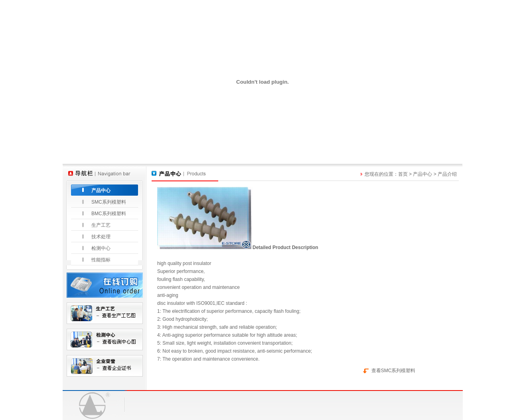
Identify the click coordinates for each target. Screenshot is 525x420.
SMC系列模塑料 (109, 202)
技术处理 (101, 237)
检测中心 (101, 248)
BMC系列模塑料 (109, 214)
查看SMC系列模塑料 (394, 371)
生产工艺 (101, 225)
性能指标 (101, 260)
